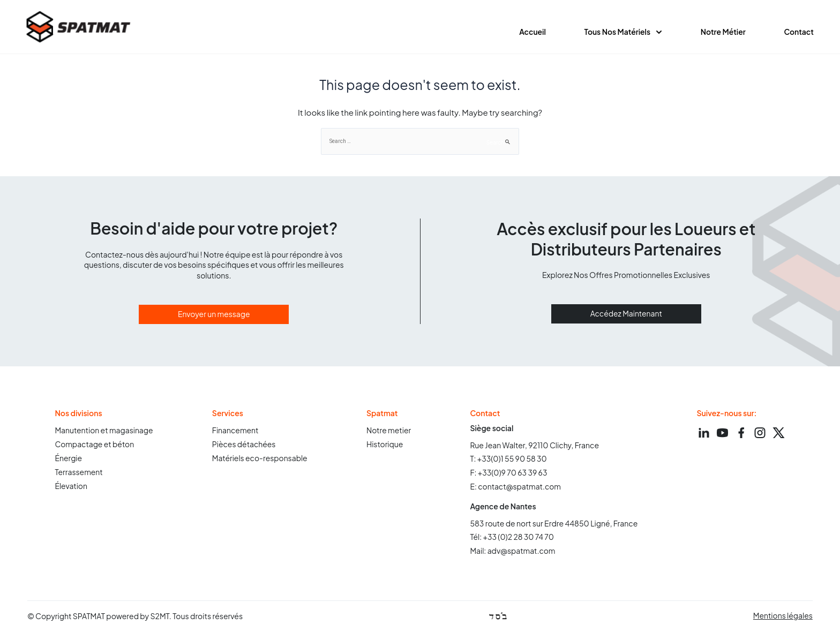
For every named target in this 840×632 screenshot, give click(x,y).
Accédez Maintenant (626, 315)
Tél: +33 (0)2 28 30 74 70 (513, 538)
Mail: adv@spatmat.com (513, 552)
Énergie (68, 460)
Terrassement (79, 474)
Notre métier (723, 33)
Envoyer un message (214, 315)
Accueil (531, 33)
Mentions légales (783, 617)
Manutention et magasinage (104, 432)
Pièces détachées (244, 446)
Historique (385, 446)
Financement (235, 432)
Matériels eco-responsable (260, 460)
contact (799, 33)
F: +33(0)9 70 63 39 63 (509, 474)
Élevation (71, 488)
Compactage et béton (95, 446)
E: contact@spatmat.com (516, 488)
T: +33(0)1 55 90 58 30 (509, 460)
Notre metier (389, 432)
